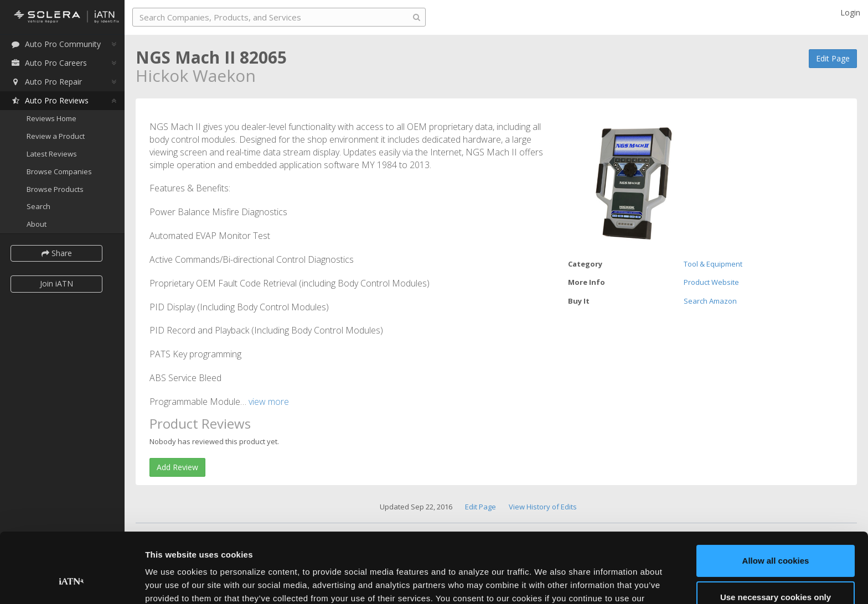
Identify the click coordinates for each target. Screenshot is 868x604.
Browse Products (55, 189)
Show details (171, 582)
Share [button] (57, 253)
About (37, 224)
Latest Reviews (52, 154)
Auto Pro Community (56, 44)
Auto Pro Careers (49, 63)
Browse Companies (59, 171)
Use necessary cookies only (776, 537)
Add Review (177, 467)
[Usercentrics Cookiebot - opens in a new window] (72, 582)
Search (38, 206)
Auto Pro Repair (46, 82)
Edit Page (833, 58)
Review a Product (56, 136)
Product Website (711, 282)
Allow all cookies (776, 501)
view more (269, 402)
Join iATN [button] (56, 283)
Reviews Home (51, 118)
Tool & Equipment (713, 264)
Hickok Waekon (196, 75)
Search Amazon (710, 301)
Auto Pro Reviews (50, 100)
